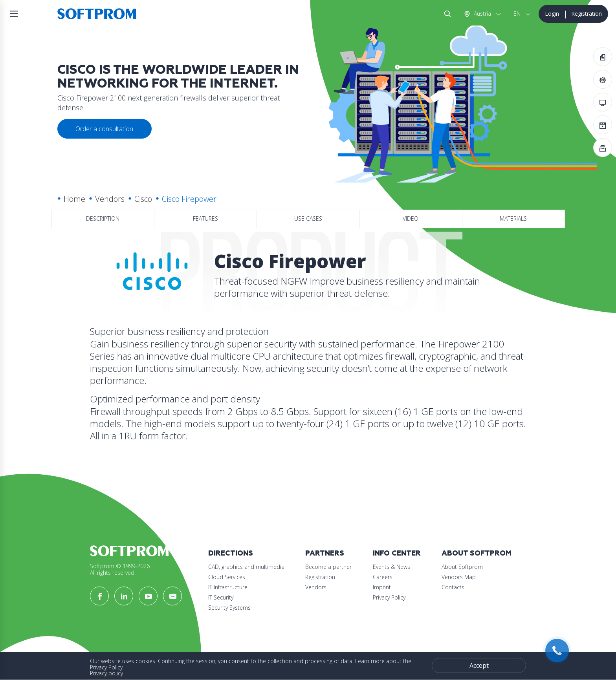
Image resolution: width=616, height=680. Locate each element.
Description (103, 218)
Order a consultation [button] (104, 129)
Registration (587, 14)
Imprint (382, 587)
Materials (513, 218)
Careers (383, 577)
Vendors (110, 199)
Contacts (453, 587)
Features (205, 218)
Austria (482, 14)
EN (517, 14)
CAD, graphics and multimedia (246, 567)
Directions (231, 553)
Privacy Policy (389, 597)
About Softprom (477, 553)
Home (74, 199)
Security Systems (229, 608)
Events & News (391, 567)
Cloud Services (227, 577)
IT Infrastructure (228, 587)
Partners (325, 553)
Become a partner (328, 567)
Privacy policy (106, 673)
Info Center (397, 553)
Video (411, 218)
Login (552, 14)
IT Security (221, 597)
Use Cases (308, 218)
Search (446, 14)
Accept (479, 665)
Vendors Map (459, 577)
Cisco (143, 199)
